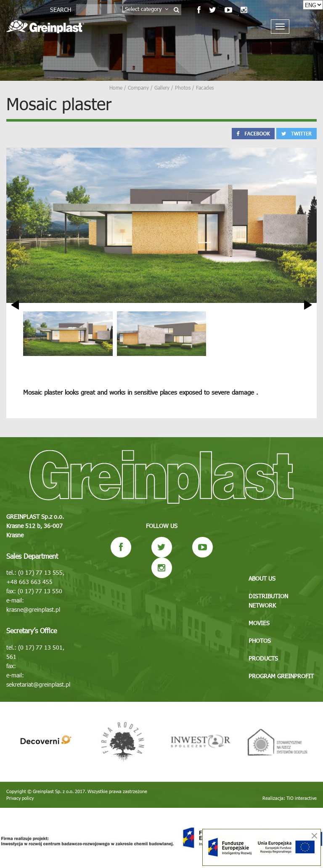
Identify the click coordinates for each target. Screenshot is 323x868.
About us (262, 578)
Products (263, 658)
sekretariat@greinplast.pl (38, 684)
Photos (260, 641)
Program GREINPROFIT (281, 676)
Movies (259, 623)
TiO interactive (302, 798)
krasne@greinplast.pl (33, 609)
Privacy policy (20, 798)
